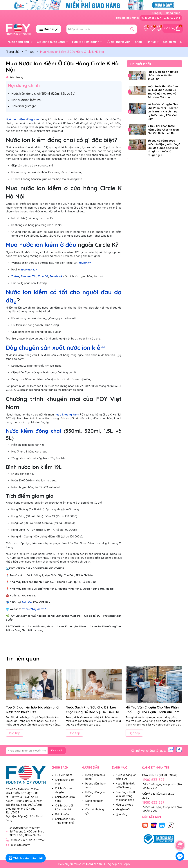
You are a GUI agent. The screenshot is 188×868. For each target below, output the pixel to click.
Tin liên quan (23, 659)
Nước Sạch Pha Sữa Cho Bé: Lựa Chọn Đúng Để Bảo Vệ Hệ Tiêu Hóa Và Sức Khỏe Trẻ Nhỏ (163, 92)
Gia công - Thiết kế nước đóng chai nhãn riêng (125, 796)
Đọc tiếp (15, 733)
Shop (138, 42)
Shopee (26, 276)
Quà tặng (121, 814)
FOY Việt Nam (64, 775)
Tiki (34, 276)
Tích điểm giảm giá (24, 106)
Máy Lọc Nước (124, 805)
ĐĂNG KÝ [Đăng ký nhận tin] (57, 750)
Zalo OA (43, 276)
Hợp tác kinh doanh (86, 42)
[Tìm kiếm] (132, 29)
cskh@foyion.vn (21, 845)
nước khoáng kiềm (67, 415)
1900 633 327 (29, 270)
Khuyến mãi (123, 809)
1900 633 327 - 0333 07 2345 (161, 18)
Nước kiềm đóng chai (33, 431)
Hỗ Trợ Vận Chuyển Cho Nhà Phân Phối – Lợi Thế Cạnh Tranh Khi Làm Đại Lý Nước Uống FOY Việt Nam (163, 112)
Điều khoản (62, 814)
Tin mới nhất (140, 64)
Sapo (126, 864)
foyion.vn (85, 263)
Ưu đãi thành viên (119, 42)
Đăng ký (157, 13)
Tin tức (151, 42)
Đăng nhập (173, 13)
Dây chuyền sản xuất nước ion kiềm (56, 348)
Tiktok (15, 276)
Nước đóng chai (19, 42)
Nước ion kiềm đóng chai (23, 119)
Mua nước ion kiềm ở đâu (41, 245)
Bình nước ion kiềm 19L (26, 100)
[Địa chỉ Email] (36, 751)
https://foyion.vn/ (34, 609)
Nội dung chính (24, 85)
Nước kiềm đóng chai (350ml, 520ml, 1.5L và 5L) (43, 94)
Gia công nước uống (51, 42)
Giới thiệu (169, 42)
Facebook (56, 276)
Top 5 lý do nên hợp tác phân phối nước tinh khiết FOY (163, 75)
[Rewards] (26, 858)
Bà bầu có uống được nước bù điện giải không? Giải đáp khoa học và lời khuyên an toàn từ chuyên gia (164, 148)
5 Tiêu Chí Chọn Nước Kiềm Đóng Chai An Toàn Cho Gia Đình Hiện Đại (163, 130)
